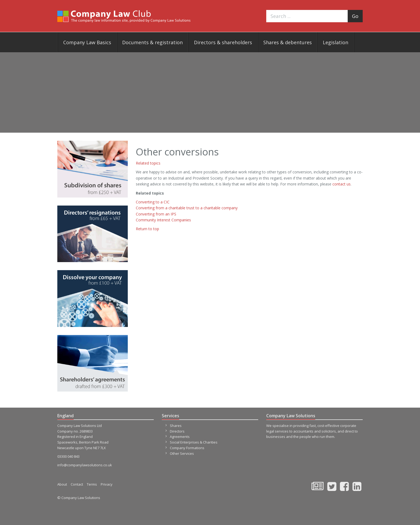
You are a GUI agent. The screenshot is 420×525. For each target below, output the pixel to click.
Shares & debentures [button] (288, 42)
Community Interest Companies (163, 220)
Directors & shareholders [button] (223, 42)
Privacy (107, 484)
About (62, 484)
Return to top (147, 229)
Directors (177, 431)
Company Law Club (124, 16)
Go (355, 16)
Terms (92, 484)
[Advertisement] (210, 92)
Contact (77, 484)
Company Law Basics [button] (87, 42)
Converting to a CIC (153, 202)
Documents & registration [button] (152, 42)
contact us (342, 184)
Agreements (180, 437)
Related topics (148, 163)
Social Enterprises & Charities (194, 442)
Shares (176, 426)
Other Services (182, 453)
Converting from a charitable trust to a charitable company (187, 208)
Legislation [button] (335, 42)
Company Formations (187, 448)
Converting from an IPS (156, 214)
